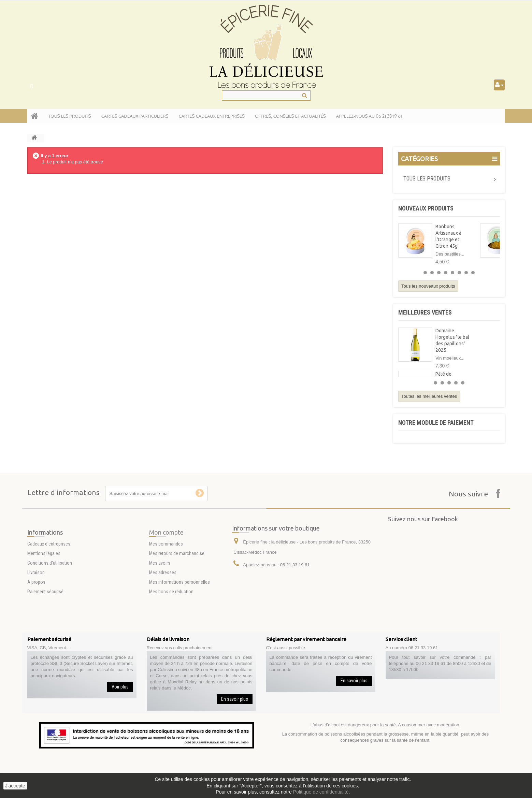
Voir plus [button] (120, 687)
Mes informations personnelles (179, 620)
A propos (36, 620)
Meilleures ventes (425, 312)
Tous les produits (427, 179)
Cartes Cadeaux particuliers (135, 116)
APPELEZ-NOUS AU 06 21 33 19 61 (369, 116)
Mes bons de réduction (171, 630)
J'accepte (15, 786)
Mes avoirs (160, 601)
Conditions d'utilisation (50, 601)
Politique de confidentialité (321, 792)
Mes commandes (166, 582)
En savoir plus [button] (235, 699)
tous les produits (70, 116)
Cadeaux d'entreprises (49, 582)
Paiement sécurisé (45, 630)
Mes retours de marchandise (177, 592)
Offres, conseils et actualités (290, 116)
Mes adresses (163, 611)
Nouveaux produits (426, 208)
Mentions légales (44, 592)
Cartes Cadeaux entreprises (212, 116)
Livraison (36, 611)
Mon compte (166, 570)
